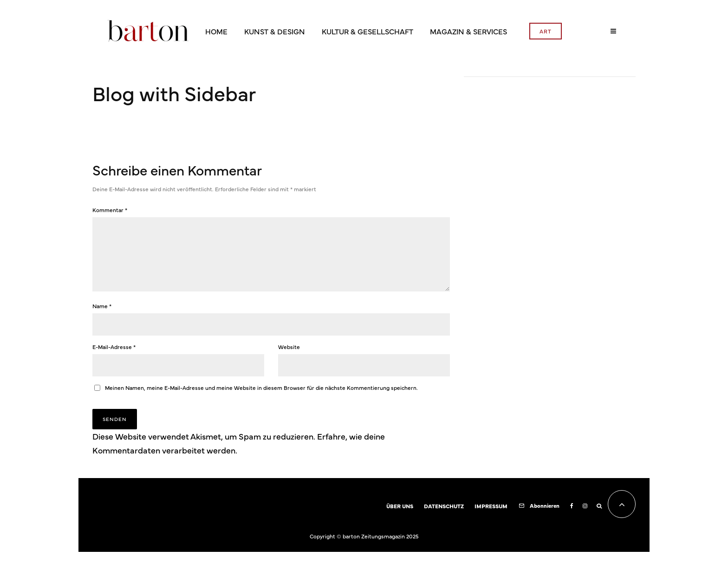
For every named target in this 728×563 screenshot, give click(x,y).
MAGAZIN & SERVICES (468, 31)
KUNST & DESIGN (275, 31)
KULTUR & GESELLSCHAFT (367, 31)
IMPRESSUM (491, 517)
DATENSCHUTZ (444, 517)
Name (102, 317)
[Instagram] (585, 517)
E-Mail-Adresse (114, 358)
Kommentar (110, 210)
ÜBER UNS (400, 517)
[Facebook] (572, 517)
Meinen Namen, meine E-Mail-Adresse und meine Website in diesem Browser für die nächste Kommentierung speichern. (261, 399)
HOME (216, 31)
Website (289, 358)
